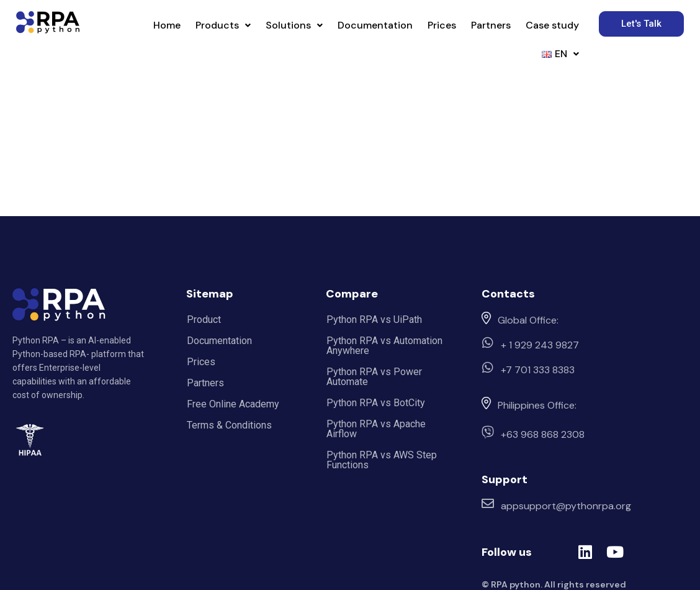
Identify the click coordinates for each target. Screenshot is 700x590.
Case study (552, 25)
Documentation (375, 25)
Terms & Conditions (229, 425)
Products (223, 25)
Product (204, 320)
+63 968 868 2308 (543, 434)
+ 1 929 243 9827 (540, 345)
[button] (223, 25)
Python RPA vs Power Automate (374, 377)
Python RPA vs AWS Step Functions (382, 460)
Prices (442, 25)
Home (167, 25)
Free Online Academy (233, 404)
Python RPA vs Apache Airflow (376, 429)
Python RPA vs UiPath (374, 320)
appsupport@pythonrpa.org (566, 506)
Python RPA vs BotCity (376, 403)
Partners (491, 25)
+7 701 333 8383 (538, 370)
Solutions (294, 25)
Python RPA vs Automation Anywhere (384, 346)
